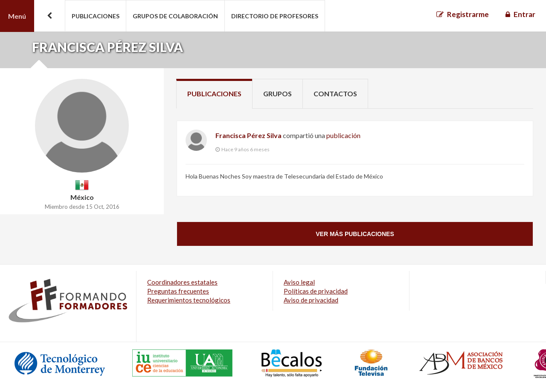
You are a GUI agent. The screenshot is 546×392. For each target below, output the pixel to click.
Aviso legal (299, 282)
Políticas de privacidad (316, 291)
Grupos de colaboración (175, 16)
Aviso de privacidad (311, 300)
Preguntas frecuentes (178, 291)
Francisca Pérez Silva (248, 135)
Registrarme (468, 14)
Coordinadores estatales (182, 282)
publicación (343, 135)
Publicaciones (96, 16)
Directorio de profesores (275, 16)
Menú (17, 16)
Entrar (524, 14)
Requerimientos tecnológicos (189, 300)
